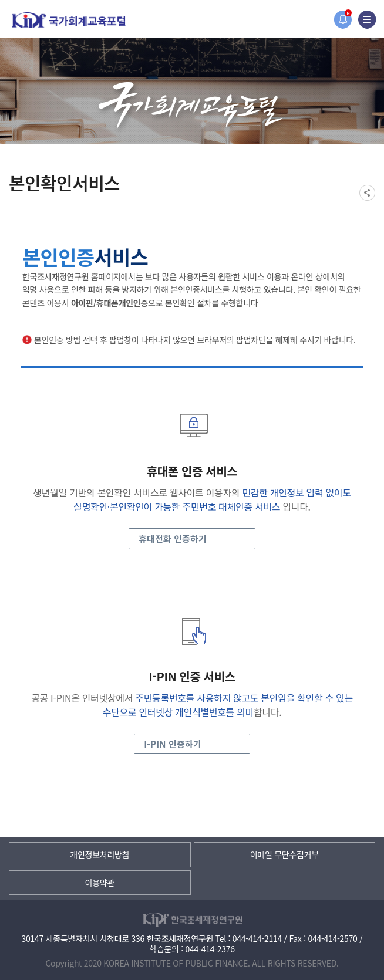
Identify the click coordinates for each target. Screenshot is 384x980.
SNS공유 (367, 193)
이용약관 (100, 883)
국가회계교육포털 (69, 20)
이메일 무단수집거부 (284, 854)
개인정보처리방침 (100, 854)
